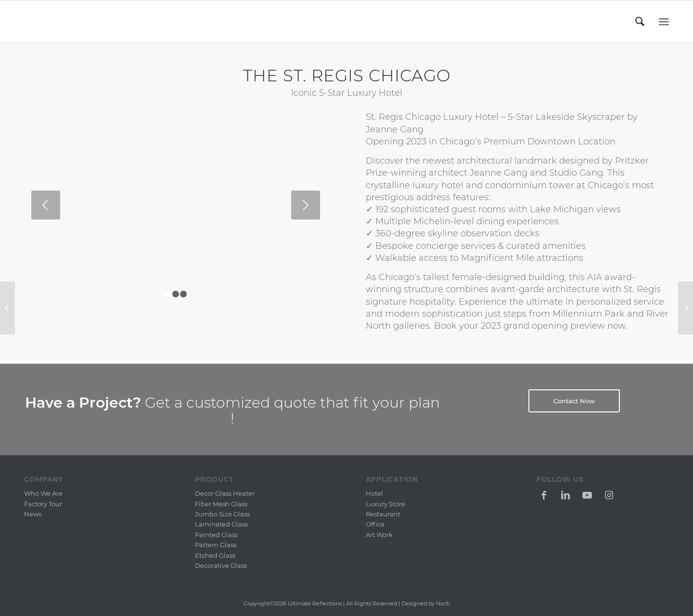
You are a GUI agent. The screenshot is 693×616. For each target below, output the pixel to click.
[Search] (641, 22)
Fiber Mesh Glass (221, 504)
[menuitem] (641, 22)
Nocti (443, 603)
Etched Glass (215, 555)
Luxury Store (385, 504)
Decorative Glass (221, 565)
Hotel (374, 493)
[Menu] (664, 22)
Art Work (379, 535)
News (33, 514)
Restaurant (383, 514)
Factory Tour (43, 504)
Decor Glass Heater (225, 493)
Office (375, 524)
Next (306, 205)
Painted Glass (216, 535)
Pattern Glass (216, 545)
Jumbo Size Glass (222, 514)
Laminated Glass (221, 524)
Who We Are (43, 493)
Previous (46, 205)
